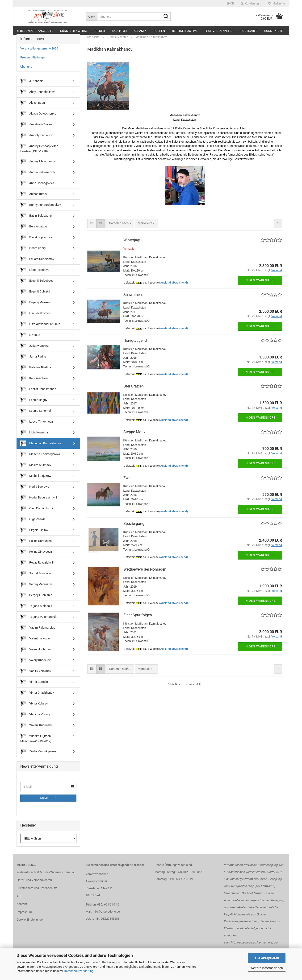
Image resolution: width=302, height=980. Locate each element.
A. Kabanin (32, 87)
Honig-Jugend (135, 346)
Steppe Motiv (134, 437)
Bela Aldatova (34, 232)
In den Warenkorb (260, 286)
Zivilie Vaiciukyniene (38, 757)
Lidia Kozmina (34, 438)
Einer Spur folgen (138, 620)
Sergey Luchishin (36, 600)
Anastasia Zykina (36, 130)
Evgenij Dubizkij (35, 297)
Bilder (100, 31)
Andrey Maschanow (38, 167)
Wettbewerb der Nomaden (145, 574)
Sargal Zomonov (36, 579)
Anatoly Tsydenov (36, 141)
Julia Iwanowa (34, 351)
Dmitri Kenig (33, 253)
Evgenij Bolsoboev (37, 286)
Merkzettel (277, 4)
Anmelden (48, 803)
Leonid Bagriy (34, 405)
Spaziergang (134, 529)
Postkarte (249, 31)
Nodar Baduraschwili (39, 503)
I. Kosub (30, 340)
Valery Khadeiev (35, 665)
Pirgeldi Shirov (34, 535)
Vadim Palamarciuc (38, 633)
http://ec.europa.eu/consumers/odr (254, 948)
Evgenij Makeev (35, 308)
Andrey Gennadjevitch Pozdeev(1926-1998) (39, 154)
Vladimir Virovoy (35, 720)
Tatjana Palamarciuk (38, 622)
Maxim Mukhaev (36, 470)
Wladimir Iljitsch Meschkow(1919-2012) (36, 743)
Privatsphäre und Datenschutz (37, 893)
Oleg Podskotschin (37, 514)
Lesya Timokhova (37, 427)
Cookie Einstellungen (30, 925)
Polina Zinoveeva (36, 557)
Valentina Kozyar (36, 644)
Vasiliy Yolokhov (36, 676)
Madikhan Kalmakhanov (41, 449)
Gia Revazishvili (35, 319)
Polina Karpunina (36, 546)
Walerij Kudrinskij (36, 731)
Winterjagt (132, 245)
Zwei (127, 483)
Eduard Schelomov (37, 264)
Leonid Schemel (36, 416)
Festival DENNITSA (219, 31)
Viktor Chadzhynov (37, 698)
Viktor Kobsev (34, 709)
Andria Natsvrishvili (38, 178)
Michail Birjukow (36, 481)
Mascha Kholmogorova (40, 459)
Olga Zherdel (33, 525)
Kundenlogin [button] (251, 4)
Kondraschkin (34, 384)
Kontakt (22, 909)
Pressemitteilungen (33, 63)
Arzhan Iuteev (34, 199)
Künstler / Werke (74, 31)
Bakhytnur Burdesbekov (41, 210)
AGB (19, 901)
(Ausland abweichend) (174, 288)
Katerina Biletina (36, 373)
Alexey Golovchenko (38, 119)
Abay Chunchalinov (37, 97)
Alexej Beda (33, 108)
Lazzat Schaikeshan (38, 394)
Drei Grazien (134, 391)
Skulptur (119, 31)
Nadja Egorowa (35, 492)
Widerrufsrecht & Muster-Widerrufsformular (46, 877)
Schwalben (133, 300)
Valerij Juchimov (36, 655)
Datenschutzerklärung (79, 971)
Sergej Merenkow (36, 590)
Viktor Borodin (34, 687)
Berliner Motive (185, 31)
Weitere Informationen (267, 968)
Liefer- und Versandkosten (34, 885)
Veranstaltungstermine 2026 (39, 54)
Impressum (24, 917)
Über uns (26, 72)
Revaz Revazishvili (37, 568)
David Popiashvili (36, 243)
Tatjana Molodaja (36, 611)
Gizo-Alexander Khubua (40, 329)
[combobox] (120, 229)
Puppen (159, 31)
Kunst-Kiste (274, 31)
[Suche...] (91, 16)
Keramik (140, 31)
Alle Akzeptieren (267, 958)
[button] (230, 4)
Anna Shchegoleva (37, 188)
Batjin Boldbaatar (36, 221)
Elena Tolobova (35, 275)
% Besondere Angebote (35, 31)
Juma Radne (33, 362)
